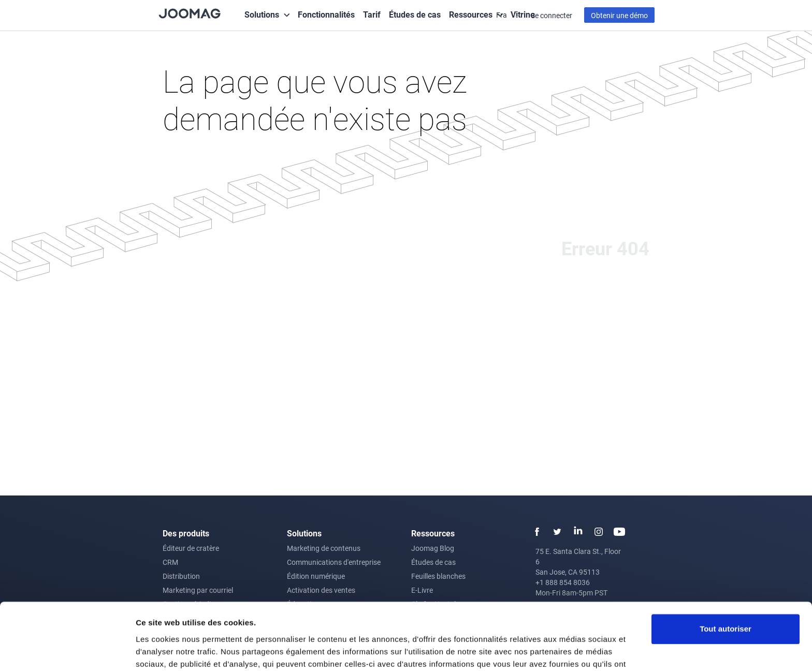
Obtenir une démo (619, 15)
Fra (502, 15)
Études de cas (415, 14)
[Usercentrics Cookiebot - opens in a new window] (67, 651)
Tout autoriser (726, 574)
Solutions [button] (262, 14)
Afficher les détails (171, 651)
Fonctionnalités (326, 14)
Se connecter (552, 15)
